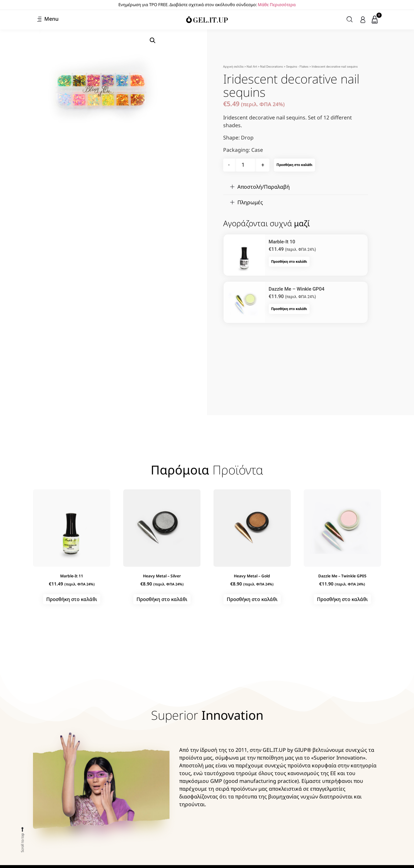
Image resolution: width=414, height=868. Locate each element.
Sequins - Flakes (297, 67)
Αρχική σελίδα (233, 67)
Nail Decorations (271, 67)
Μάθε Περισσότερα (277, 5)
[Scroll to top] (23, 829)
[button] (153, 40)
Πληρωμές (250, 202)
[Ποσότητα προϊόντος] (245, 165)
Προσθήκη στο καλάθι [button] (289, 262)
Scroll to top (22, 842)
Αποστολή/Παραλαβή (264, 187)
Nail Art (252, 67)
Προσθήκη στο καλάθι (294, 165)
